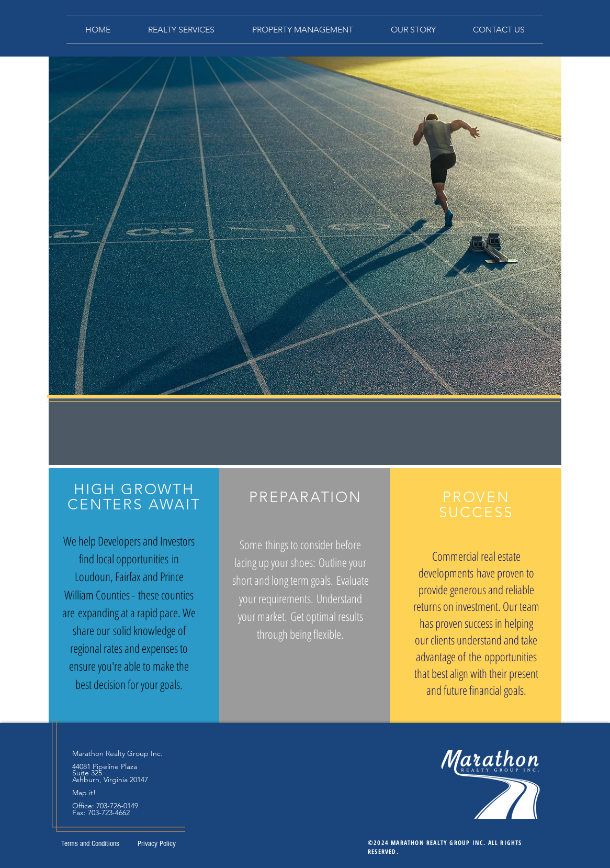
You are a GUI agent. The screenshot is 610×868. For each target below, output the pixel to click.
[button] (181, 30)
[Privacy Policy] (156, 844)
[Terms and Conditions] (90, 844)
